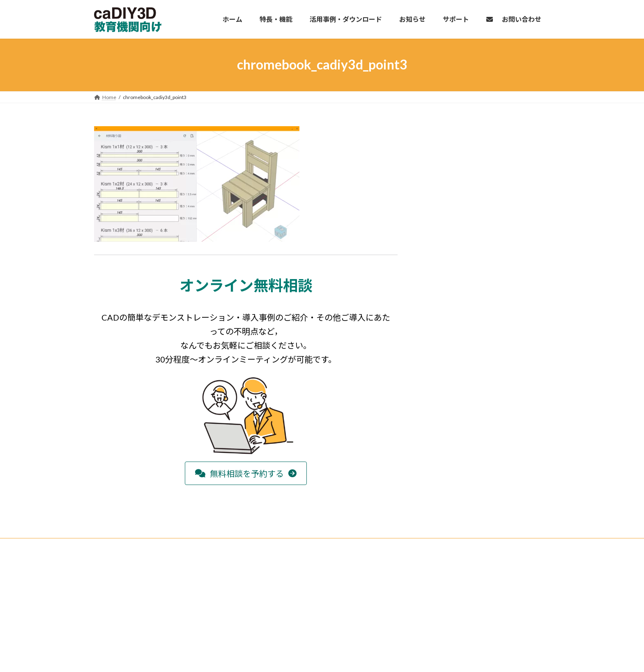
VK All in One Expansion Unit (375, 657)
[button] (246, 473)
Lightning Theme (320, 657)
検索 (370, 565)
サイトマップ (428, 611)
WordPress (278, 657)
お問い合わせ (428, 600)
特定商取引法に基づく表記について (453, 567)
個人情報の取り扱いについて (446, 578)
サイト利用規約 (431, 589)
